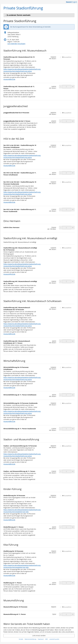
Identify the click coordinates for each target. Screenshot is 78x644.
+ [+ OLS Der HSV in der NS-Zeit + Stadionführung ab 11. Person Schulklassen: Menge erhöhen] (73, 173)
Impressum (41, 639)
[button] (39, 15)
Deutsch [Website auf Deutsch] (69, 2)
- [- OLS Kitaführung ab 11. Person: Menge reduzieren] (61, 583)
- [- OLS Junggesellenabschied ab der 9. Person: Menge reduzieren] (61, 121)
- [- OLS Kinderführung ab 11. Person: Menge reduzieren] (61, 527)
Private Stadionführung (23, 8)
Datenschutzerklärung (30, 639)
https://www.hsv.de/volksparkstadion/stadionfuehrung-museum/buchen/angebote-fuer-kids (22, 511)
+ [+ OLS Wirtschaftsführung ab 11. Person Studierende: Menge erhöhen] (73, 429)
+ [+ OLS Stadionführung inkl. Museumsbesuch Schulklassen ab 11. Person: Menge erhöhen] (73, 341)
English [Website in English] (75, 2)
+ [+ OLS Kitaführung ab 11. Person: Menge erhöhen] (73, 583)
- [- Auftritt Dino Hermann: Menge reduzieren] (61, 228)
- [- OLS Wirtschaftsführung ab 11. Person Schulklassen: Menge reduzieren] (61, 395)
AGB (46, 639)
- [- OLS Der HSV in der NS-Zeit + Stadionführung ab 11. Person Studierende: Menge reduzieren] (61, 210)
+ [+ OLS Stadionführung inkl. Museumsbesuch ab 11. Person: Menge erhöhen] (73, 87)
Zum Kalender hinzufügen (16, 44)
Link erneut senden (39, 636)
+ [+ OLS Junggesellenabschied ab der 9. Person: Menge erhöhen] (73, 121)
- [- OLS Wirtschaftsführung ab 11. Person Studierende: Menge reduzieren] (61, 429)
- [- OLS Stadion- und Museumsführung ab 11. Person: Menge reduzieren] (61, 471)
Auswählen (66, 57)
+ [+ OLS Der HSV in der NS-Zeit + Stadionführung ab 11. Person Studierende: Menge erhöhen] (73, 210)
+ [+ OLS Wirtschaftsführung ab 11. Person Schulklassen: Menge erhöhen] (73, 395)
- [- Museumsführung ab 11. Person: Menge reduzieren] (61, 614)
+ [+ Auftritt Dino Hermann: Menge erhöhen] (73, 228)
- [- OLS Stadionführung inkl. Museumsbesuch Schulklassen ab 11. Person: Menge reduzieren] (61, 341)
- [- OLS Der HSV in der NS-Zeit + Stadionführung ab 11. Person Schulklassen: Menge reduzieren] (61, 173)
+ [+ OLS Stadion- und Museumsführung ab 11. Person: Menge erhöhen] (73, 471)
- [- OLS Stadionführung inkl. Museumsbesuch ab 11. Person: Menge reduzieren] (61, 87)
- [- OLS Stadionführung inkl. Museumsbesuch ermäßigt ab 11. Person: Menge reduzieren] (61, 281)
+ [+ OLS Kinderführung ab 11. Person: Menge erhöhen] (73, 527)
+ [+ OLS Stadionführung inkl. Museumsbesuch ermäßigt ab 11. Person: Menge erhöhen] (73, 281)
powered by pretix (54, 639)
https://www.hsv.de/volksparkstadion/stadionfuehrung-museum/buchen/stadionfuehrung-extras (22, 70)
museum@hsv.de (9, 79)
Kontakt (21, 639)
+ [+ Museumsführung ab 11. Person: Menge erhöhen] (73, 614)
